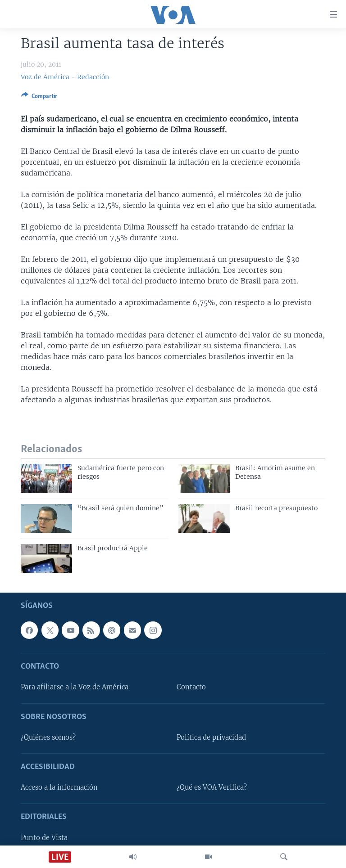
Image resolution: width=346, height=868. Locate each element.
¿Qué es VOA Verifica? (212, 788)
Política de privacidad (211, 738)
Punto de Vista (44, 838)
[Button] (39, 98)
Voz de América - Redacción (65, 77)
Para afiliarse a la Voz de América (75, 688)
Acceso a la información (59, 788)
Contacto (191, 688)
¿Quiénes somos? (48, 738)
